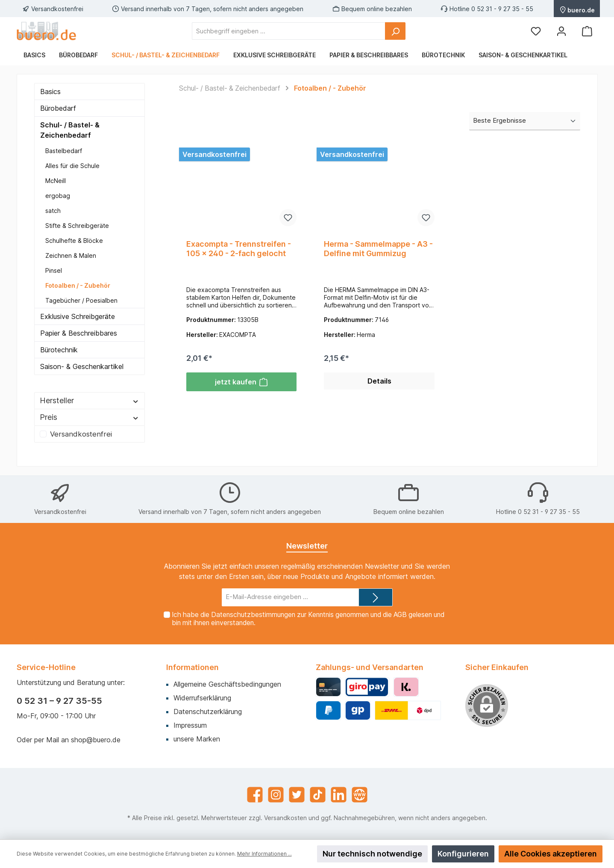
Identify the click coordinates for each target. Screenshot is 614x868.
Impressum (190, 725)
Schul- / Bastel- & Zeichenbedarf (70, 130)
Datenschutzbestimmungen (253, 615)
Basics (50, 92)
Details (379, 383)
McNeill (56, 181)
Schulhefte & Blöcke (74, 241)
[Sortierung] (525, 121)
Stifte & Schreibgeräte (77, 226)
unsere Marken (197, 739)
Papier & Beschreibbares (79, 333)
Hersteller (90, 400)
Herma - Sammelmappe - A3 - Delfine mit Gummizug (378, 249)
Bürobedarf (58, 108)
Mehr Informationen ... (264, 854)
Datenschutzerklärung (208, 712)
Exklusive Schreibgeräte (78, 316)
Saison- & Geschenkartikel (82, 366)
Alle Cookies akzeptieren (551, 854)
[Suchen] (395, 31)
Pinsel (54, 270)
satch (53, 211)
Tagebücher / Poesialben (81, 300)
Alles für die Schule (72, 166)
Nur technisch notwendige (372, 854)
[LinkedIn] (339, 795)
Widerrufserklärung (202, 698)
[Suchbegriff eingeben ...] (289, 31)
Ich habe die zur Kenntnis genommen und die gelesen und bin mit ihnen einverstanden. (308, 619)
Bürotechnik (59, 350)
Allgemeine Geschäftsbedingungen (227, 684)
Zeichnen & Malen (71, 255)
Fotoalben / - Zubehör (78, 285)
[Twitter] (297, 795)
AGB (400, 615)
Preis (90, 417)
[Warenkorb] (587, 31)
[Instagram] (276, 795)
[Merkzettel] (536, 31)
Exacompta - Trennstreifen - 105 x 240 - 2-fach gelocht (239, 249)
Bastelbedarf (64, 151)
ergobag (58, 196)
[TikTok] (318, 795)
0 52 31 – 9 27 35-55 (59, 701)
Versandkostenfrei (81, 434)
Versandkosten (285, 818)
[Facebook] (255, 795)
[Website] (360, 795)
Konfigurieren (463, 854)
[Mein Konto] (561, 31)
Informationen (192, 667)
